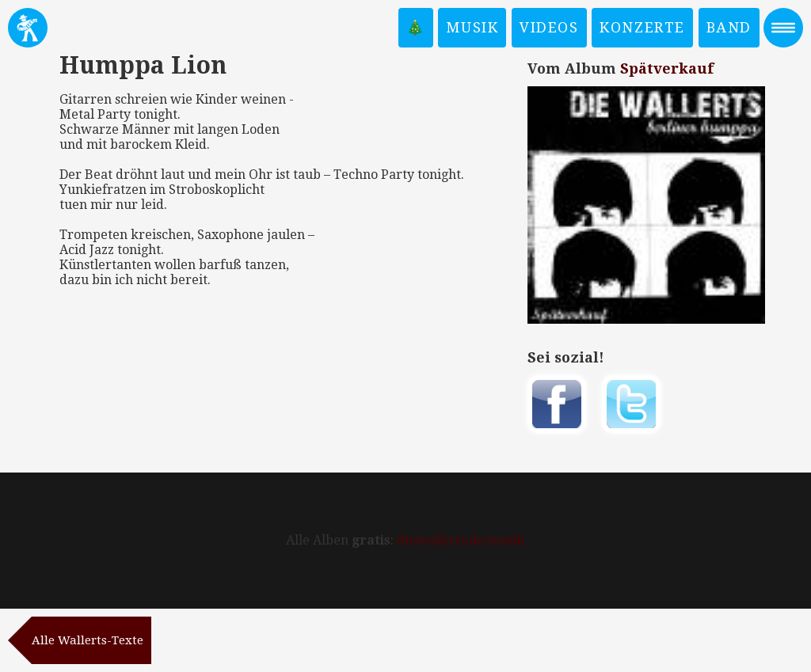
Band (729, 27)
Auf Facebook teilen (557, 404)
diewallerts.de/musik (461, 540)
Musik (472, 27)
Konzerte (642, 27)
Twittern (631, 404)
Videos (549, 27)
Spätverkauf (667, 68)
